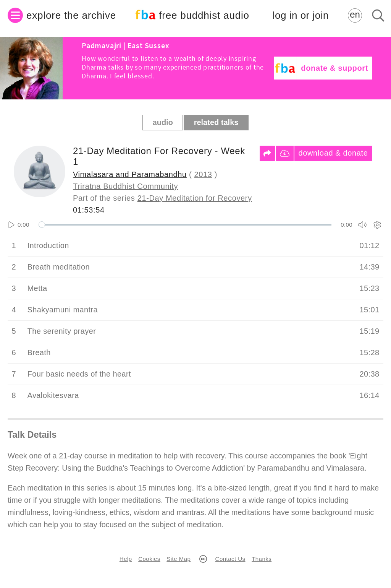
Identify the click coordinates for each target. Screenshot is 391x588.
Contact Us (230, 559)
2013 (203, 174)
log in (301, 15)
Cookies (149, 559)
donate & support (334, 68)
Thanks (262, 559)
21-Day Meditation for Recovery (195, 198)
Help (126, 559)
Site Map (179, 559)
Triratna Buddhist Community (125, 186)
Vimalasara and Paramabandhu (130, 174)
